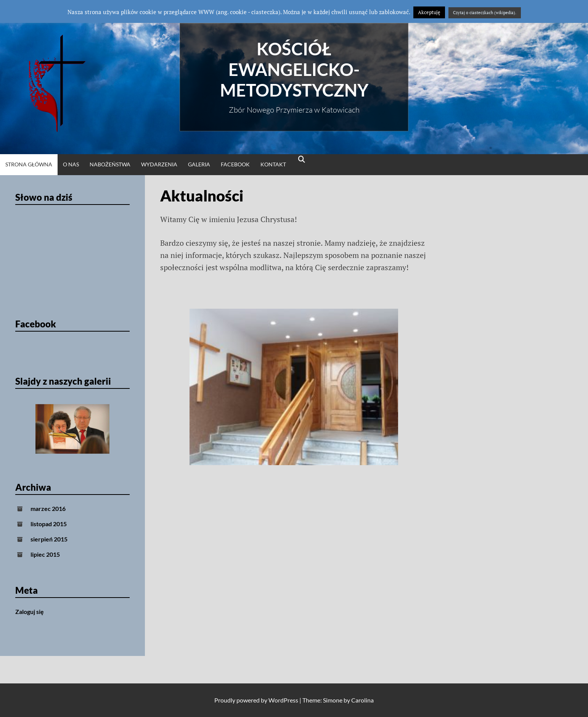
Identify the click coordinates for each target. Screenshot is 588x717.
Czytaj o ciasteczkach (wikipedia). (485, 13)
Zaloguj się (30, 611)
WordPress (283, 700)
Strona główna (29, 164)
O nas (71, 164)
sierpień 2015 (49, 539)
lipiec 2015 (45, 554)
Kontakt (273, 164)
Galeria (199, 164)
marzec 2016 (48, 508)
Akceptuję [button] (429, 12)
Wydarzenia (159, 164)
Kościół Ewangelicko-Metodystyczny (294, 69)
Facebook (235, 164)
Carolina (362, 700)
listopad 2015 (49, 524)
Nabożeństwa (110, 164)
